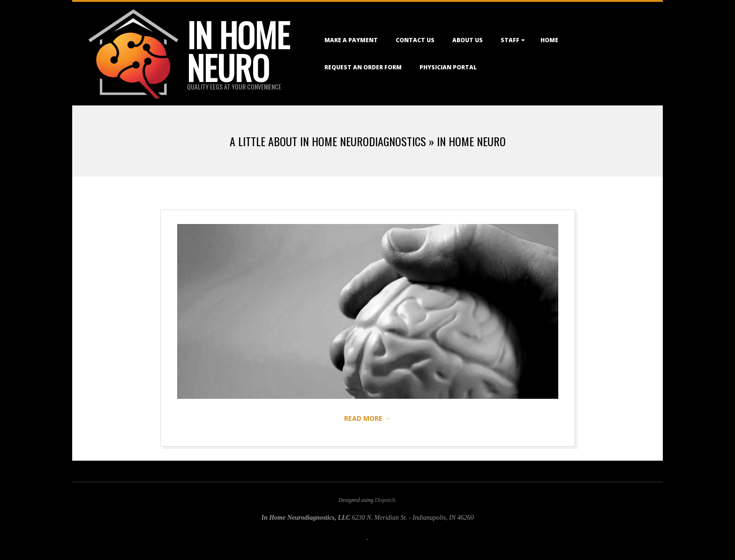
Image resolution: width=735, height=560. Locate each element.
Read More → (367, 418)
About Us (468, 40)
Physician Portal (448, 67)
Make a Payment (351, 40)
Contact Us (415, 40)
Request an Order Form (363, 67)
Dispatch (385, 500)
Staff (510, 40)
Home (549, 40)
